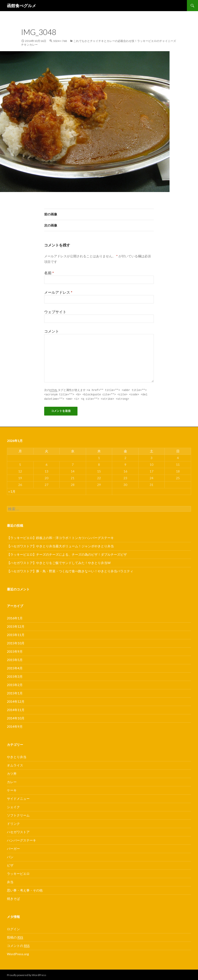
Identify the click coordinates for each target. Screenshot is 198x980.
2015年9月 (15, 651)
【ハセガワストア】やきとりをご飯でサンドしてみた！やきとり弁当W (59, 562)
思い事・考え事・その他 (25, 890)
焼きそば (13, 898)
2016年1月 (15, 617)
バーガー (13, 848)
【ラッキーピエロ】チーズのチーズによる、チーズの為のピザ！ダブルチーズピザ (67, 554)
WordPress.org (18, 953)
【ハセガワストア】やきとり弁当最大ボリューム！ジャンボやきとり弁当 (60, 545)
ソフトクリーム (18, 815)
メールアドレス (58, 292)
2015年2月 (15, 684)
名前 (49, 273)
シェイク (13, 806)
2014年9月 (15, 726)
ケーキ (12, 789)
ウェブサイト (55, 312)
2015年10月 (16, 642)
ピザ (10, 865)
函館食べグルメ (22, 6)
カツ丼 (12, 773)
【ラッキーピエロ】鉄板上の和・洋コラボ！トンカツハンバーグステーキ (60, 537)
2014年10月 (16, 717)
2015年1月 (15, 692)
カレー (12, 781)
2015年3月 (15, 676)
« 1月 (12, 491)
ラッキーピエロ (18, 873)
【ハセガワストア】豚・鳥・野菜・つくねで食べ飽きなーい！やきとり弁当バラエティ (70, 570)
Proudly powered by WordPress (27, 974)
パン (10, 856)
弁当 (10, 881)
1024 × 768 (60, 41)
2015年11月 (16, 634)
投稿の (15, 937)
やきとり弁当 (17, 756)
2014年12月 (16, 701)
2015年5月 (15, 659)
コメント (52, 331)
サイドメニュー (18, 798)
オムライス (15, 764)
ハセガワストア (18, 831)
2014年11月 (16, 709)
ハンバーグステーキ (22, 840)
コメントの (18, 945)
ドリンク (13, 823)
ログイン (13, 928)
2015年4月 (15, 667)
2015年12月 (16, 626)
